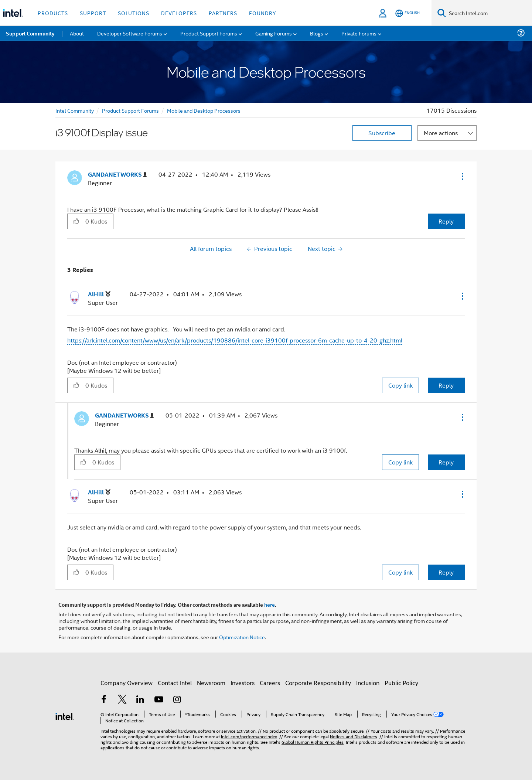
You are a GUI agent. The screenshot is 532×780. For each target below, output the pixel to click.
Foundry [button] (263, 13)
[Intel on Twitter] (122, 700)
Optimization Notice (242, 637)
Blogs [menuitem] (317, 33)
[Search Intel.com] (489, 13)
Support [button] (93, 13)
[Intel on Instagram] (177, 700)
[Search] (442, 13)
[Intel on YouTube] (159, 700)
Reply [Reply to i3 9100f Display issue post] (446, 221)
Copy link (400, 385)
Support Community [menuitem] (30, 33)
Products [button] (53, 13)
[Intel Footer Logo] (65, 716)
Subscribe (382, 133)
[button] (462, 176)
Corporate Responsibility (318, 683)
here (270, 604)
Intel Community (75, 110)
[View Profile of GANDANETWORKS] (117, 175)
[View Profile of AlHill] (99, 294)
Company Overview (127, 683)
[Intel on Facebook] (104, 700)
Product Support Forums (130, 110)
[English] (407, 13)
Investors (243, 683)
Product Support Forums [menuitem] (209, 33)
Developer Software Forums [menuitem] (130, 33)
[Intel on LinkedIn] (140, 700)
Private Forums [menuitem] (359, 33)
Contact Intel (175, 683)
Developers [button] (179, 13)
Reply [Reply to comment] (446, 385)
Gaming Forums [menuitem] (274, 33)
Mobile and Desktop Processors (204, 110)
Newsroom (211, 683)
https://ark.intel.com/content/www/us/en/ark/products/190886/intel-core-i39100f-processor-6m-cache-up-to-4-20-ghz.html (235, 340)
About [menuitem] (77, 33)
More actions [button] (441, 133)
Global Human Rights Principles (313, 742)
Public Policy (401, 683)
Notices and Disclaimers (354, 736)
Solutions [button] (134, 13)
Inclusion (368, 683)
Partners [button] (223, 13)
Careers (270, 683)
